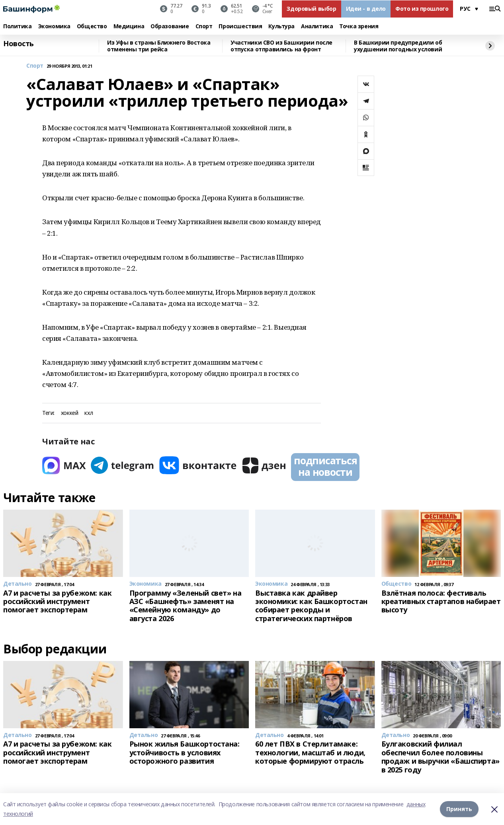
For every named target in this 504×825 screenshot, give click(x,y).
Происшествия (240, 26)
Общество (92, 26)
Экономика (54, 26)
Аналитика (317, 26)
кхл (89, 413)
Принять (459, 809)
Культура (281, 26)
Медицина (129, 26)
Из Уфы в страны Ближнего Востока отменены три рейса (159, 46)
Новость (19, 44)
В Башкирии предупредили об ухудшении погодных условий (398, 46)
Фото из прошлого (422, 9)
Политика (18, 26)
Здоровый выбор (311, 9)
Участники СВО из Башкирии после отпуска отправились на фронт (281, 46)
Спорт (204, 26)
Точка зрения (359, 26)
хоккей (69, 413)
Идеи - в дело (366, 9)
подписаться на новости (325, 466)
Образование (170, 26)
